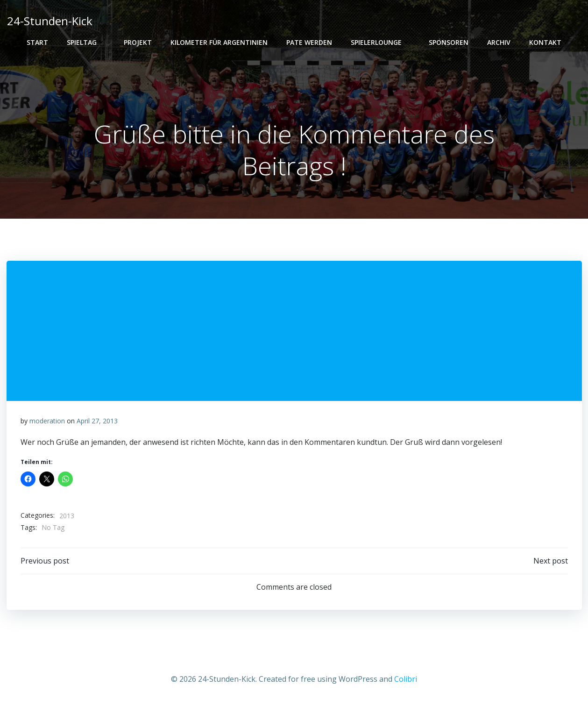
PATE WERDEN (309, 42)
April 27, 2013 (97, 421)
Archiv (499, 42)
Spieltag (86, 42)
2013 (67, 516)
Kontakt (545, 42)
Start (37, 42)
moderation (47, 421)
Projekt (138, 42)
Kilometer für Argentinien (219, 42)
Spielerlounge (380, 42)
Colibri (406, 679)
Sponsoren (449, 42)
